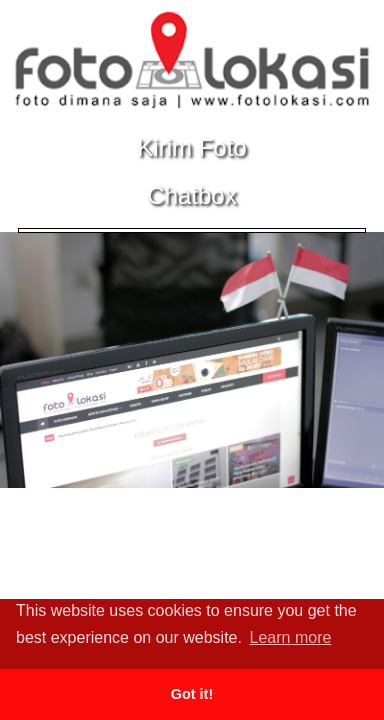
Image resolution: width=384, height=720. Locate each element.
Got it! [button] (192, 694)
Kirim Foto (191, 147)
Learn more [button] (291, 637)
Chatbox (191, 195)
